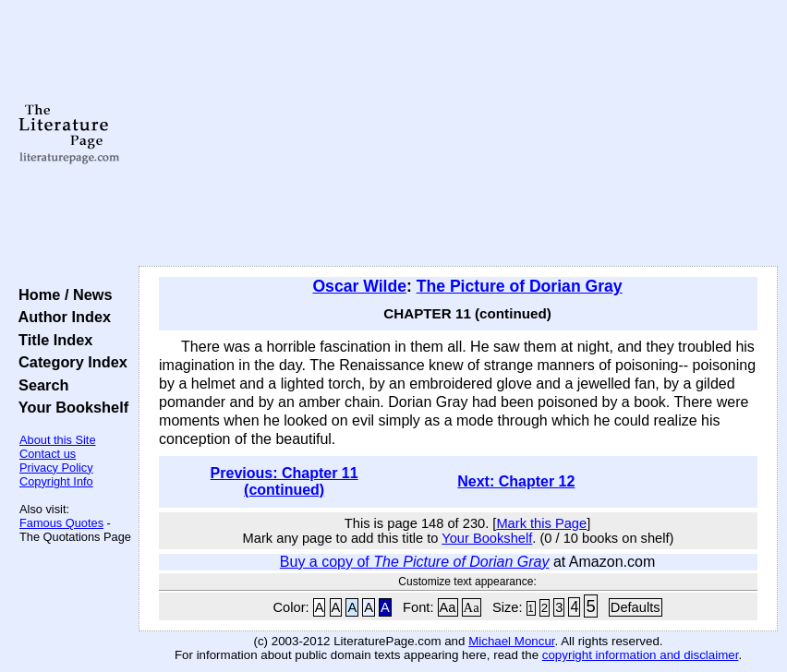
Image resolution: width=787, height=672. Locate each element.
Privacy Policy (56, 468)
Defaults (636, 607)
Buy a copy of (415, 562)
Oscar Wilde (359, 286)
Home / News (61, 294)
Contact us (48, 454)
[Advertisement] (458, 134)
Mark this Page (541, 523)
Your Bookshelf (69, 407)
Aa (448, 607)
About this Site (58, 440)
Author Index (61, 317)
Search (39, 385)
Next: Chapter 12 (516, 481)
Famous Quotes (61, 523)
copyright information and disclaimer (641, 655)
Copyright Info (56, 481)
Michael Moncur (511, 641)
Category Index (69, 362)
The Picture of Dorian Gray (520, 286)
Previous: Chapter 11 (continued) (285, 481)
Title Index (51, 340)
